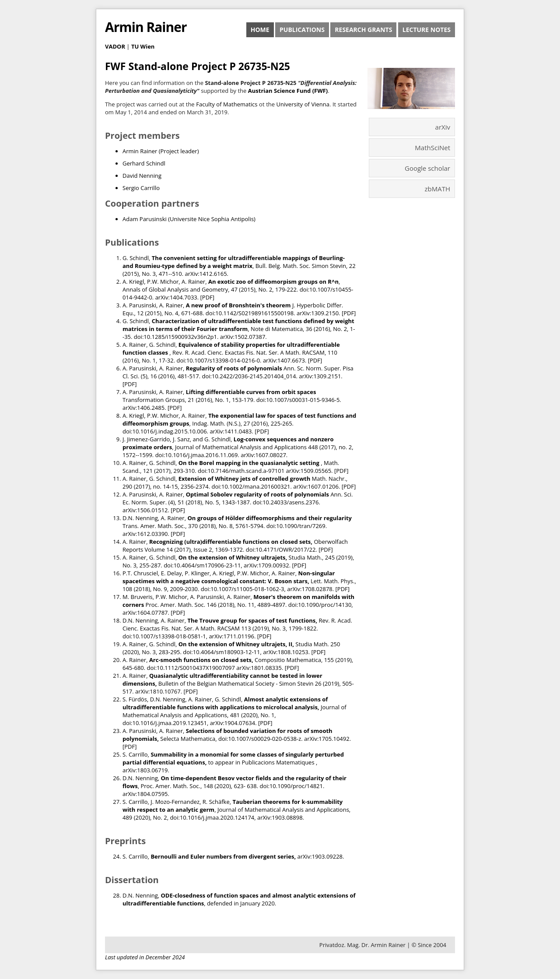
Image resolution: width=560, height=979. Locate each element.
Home (260, 30)
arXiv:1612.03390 (145, 534)
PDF (207, 297)
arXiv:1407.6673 (284, 360)
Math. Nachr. (329, 479)
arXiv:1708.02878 (310, 589)
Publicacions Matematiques (279, 762)
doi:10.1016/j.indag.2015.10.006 (165, 431)
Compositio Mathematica (288, 660)
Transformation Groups (154, 400)
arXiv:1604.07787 (145, 613)
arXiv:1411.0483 (231, 431)
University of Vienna (303, 104)
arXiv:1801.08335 (259, 668)
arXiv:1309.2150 (318, 313)
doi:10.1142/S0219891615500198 (250, 313)
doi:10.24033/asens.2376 (286, 502)
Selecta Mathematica (188, 739)
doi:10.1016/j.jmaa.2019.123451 (165, 723)
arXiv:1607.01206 (316, 486)
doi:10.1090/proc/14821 (291, 786)
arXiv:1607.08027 (263, 455)
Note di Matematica (277, 329)
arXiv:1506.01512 (145, 510)
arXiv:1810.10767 (158, 691)
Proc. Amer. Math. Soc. (176, 605)
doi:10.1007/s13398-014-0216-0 (218, 360)
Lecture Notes (427, 30)
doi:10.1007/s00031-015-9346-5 (298, 400)
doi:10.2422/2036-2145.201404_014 (249, 376)
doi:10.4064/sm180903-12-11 (221, 652)
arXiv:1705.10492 (327, 739)
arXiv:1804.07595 (145, 794)
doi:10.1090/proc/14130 (320, 605)
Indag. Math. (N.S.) (216, 423)
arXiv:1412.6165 (206, 274)
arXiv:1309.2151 (320, 376)
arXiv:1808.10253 (286, 652)
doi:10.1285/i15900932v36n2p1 (175, 337)
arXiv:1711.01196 (231, 636)
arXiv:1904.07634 (233, 723)
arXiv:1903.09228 (320, 856)
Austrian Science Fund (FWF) (288, 91)
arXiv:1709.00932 (266, 565)
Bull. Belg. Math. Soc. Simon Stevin (301, 266)
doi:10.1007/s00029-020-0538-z (260, 739)
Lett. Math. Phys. (332, 581)
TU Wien (143, 46)
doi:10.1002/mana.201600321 (251, 486)
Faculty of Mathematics (227, 104)
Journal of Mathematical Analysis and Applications (241, 447)
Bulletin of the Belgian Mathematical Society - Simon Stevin (236, 683)
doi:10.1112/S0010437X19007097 (191, 668)
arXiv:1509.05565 (309, 471)
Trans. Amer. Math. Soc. (154, 526)
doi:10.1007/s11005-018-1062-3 (243, 589)
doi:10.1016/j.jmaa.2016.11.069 (197, 455)
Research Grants (363, 30)
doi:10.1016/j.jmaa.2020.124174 (212, 817)
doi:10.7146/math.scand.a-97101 (241, 471)
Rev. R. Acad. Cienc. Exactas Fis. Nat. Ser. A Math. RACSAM (248, 352)
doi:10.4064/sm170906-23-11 (202, 565)
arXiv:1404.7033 (176, 297)
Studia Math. (306, 557)
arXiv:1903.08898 (280, 817)
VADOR (115, 46)
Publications (302, 30)
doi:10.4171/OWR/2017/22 (281, 549)
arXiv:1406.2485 (143, 408)
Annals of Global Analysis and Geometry (175, 289)
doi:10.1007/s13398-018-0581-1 (164, 636)
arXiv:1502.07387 (243, 337)
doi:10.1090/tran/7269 (296, 526)
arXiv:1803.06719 (145, 770)
